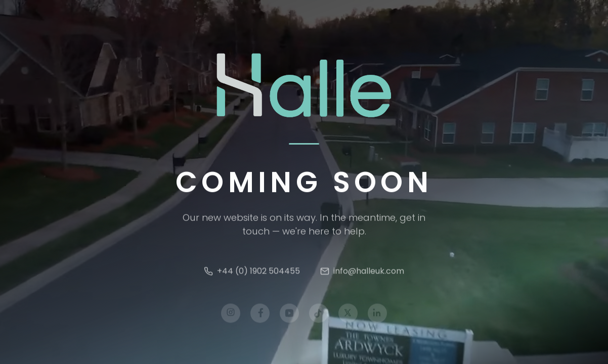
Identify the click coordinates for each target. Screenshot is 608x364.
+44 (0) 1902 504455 (252, 273)
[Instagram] (231, 315)
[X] (348, 315)
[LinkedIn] (377, 315)
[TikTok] (319, 315)
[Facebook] (260, 315)
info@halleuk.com (362, 273)
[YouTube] (289, 315)
